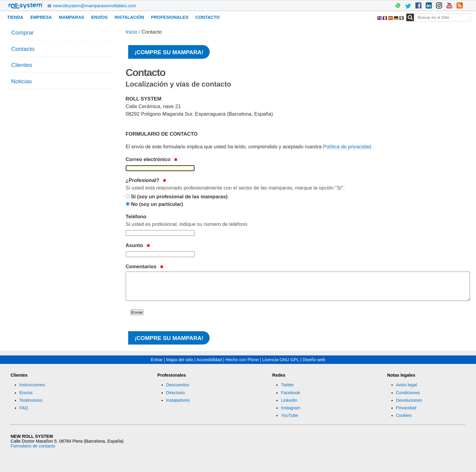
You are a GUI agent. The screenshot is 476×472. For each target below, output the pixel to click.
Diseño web (314, 360)
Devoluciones (409, 400)
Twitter (287, 385)
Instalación (129, 17)
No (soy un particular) (157, 204)
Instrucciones (32, 385)
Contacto (208, 17)
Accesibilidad (209, 360)
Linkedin (289, 400)
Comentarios (145, 267)
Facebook (290, 393)
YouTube (290, 415)
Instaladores (178, 400)
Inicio (132, 32)
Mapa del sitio (180, 360)
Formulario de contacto (33, 446)
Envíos (99, 17)
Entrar (157, 360)
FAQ (24, 408)
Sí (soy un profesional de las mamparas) (179, 197)
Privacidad (406, 408)
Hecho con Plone (242, 360)
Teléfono (298, 221)
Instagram (291, 408)
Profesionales (170, 17)
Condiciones (408, 393)
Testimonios (31, 400)
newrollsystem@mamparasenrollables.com (95, 6)
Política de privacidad (347, 147)
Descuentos (178, 385)
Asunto (138, 245)
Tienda (15, 17)
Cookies (404, 415)
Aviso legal (406, 385)
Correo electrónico (151, 159)
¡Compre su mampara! (169, 52)
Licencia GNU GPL (280, 360)
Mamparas (72, 17)
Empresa (41, 17)
